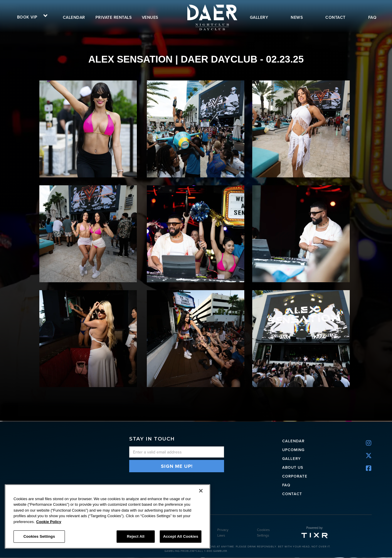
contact (335, 17)
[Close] (201, 491)
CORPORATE (295, 476)
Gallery (291, 458)
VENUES (150, 17)
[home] (212, 17)
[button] (30, 16)
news (297, 17)
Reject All (136, 536)
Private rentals (114, 17)
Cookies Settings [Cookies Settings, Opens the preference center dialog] (39, 536)
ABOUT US (293, 467)
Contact (292, 493)
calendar (74, 17)
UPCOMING (293, 449)
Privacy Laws (223, 533)
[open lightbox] (91, 129)
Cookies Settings (263, 533)
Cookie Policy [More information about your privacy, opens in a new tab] (49, 522)
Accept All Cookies (181, 536)
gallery (259, 17)
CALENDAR (293, 440)
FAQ (372, 17)
